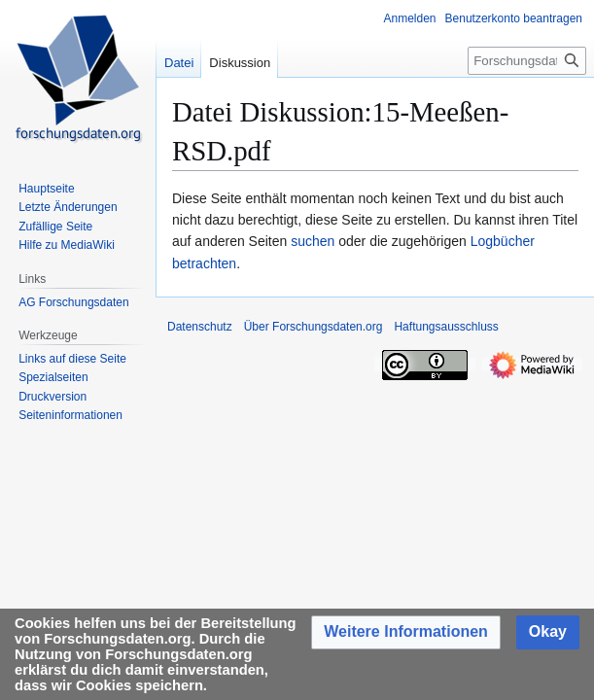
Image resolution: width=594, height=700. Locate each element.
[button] (406, 632)
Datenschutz (200, 327)
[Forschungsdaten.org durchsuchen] (527, 61)
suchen (313, 241)
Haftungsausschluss (446, 327)
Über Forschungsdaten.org (314, 327)
